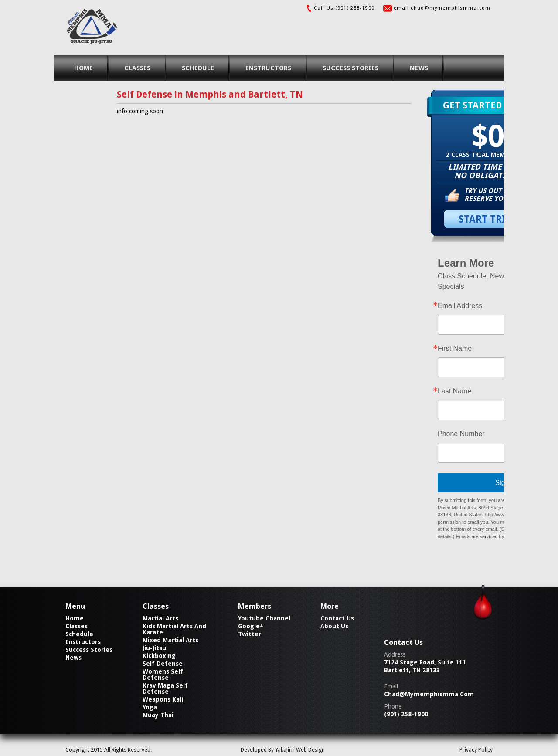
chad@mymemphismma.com (429, 694)
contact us (337, 618)
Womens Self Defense (163, 675)
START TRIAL (488, 219)
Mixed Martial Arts (170, 640)
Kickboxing (159, 656)
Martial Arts (160, 618)
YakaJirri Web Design (300, 750)
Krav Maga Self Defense (165, 688)
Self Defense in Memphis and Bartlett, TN (210, 94)
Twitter (250, 634)
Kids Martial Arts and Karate (174, 629)
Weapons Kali (163, 699)
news (419, 68)
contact (85, 94)
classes (137, 68)
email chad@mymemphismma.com (442, 8)
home (83, 68)
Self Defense (163, 664)
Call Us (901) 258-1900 (344, 8)
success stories (350, 68)
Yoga (150, 707)
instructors (268, 68)
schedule (198, 68)
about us (334, 626)
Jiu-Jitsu (154, 648)
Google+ (251, 626)
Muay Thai (158, 715)
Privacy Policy (476, 750)
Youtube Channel (264, 618)
